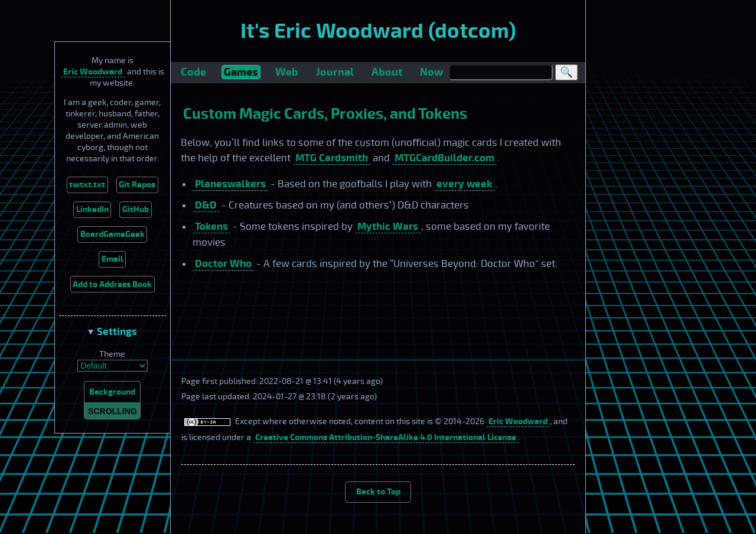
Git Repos (137, 185)
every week (464, 184)
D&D (206, 205)
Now (431, 72)
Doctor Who (223, 264)
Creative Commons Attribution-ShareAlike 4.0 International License (386, 437)
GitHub (136, 209)
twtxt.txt (87, 185)
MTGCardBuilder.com (444, 158)
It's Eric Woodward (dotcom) (378, 31)
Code (193, 72)
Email (113, 259)
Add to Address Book (112, 284)
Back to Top (378, 492)
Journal (335, 72)
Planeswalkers (230, 184)
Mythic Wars (388, 227)
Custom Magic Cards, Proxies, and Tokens (325, 114)
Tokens (211, 227)
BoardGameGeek (113, 234)
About (387, 72)
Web (287, 72)
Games (241, 72)
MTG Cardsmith (332, 158)
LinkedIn (92, 209)
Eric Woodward (93, 72)
